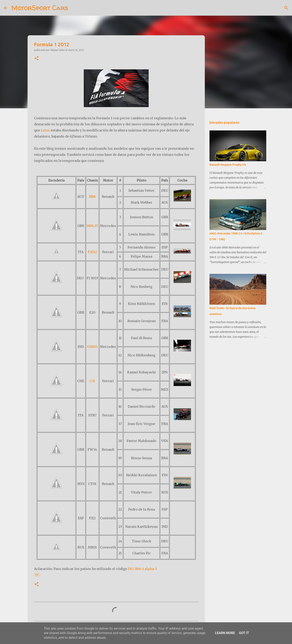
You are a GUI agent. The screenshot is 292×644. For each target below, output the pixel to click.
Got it (244, 633)
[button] (36, 59)
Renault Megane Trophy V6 (228, 165)
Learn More (225, 633)
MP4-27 (92, 226)
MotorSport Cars (40, 8)
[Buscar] (74, 8)
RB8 (92, 197)
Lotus (45, 130)
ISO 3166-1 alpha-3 (142, 569)
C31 (92, 381)
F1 (37, 575)
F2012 (92, 252)
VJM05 (92, 347)
